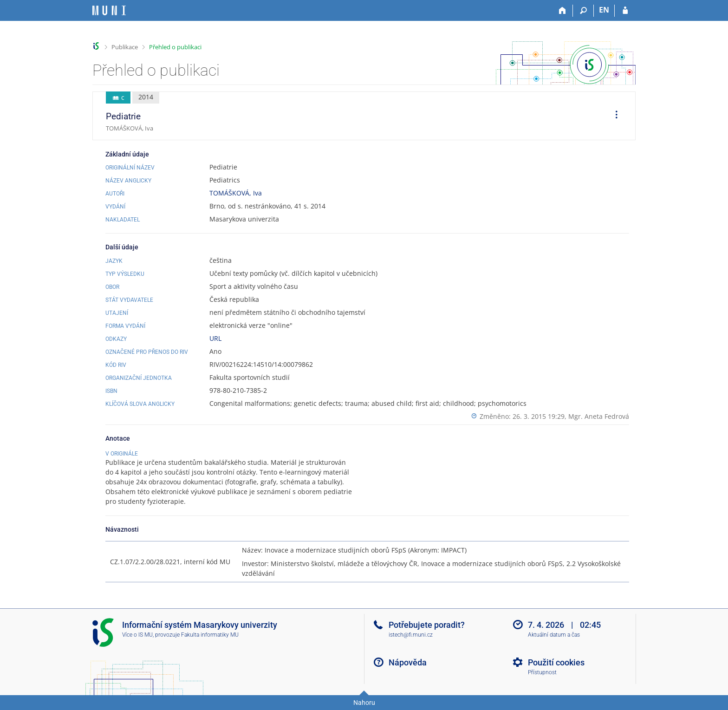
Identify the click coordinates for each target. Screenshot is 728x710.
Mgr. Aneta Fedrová (599, 416)
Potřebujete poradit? (427, 625)
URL (215, 338)
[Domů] (562, 11)
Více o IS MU (137, 635)
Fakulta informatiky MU (210, 635)
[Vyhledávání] (583, 11)
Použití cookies (556, 662)
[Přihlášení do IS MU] (625, 11)
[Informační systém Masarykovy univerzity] (109, 10)
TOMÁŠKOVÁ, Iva (236, 193)
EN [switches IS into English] (604, 10)
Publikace (125, 47)
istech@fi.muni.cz (411, 635)
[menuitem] (613, 116)
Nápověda (408, 662)
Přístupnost (542, 672)
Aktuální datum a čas (554, 635)
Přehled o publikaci (175, 47)
